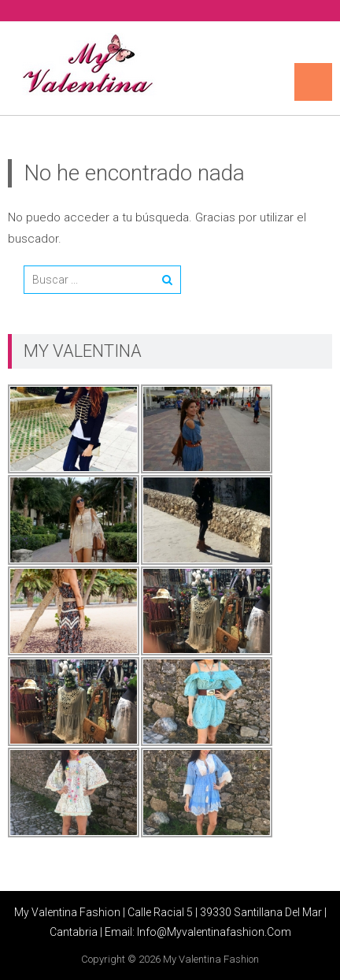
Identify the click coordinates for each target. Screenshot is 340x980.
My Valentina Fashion (211, 959)
